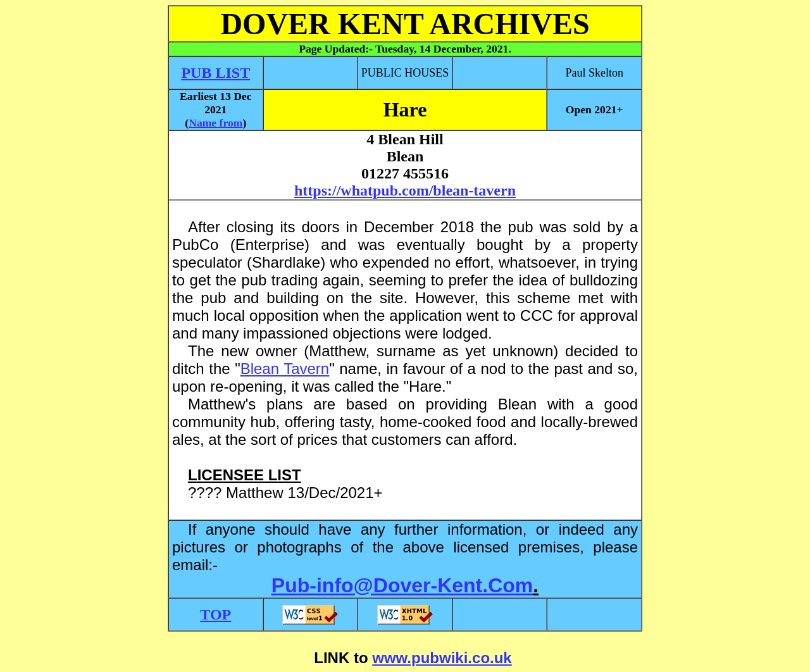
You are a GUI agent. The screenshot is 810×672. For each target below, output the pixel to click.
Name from (215, 123)
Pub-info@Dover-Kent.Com (402, 585)
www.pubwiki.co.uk (442, 658)
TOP (215, 614)
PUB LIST (215, 73)
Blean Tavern (285, 369)
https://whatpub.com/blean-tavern (405, 190)
